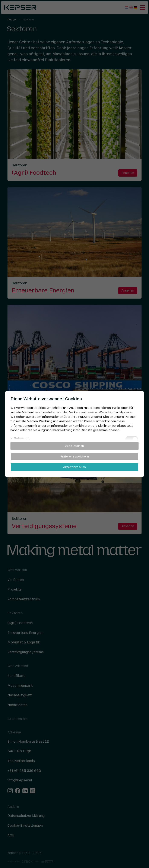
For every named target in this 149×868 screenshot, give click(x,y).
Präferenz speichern (75, 456)
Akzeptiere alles (74, 467)
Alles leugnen (74, 446)
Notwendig (22, 438)
